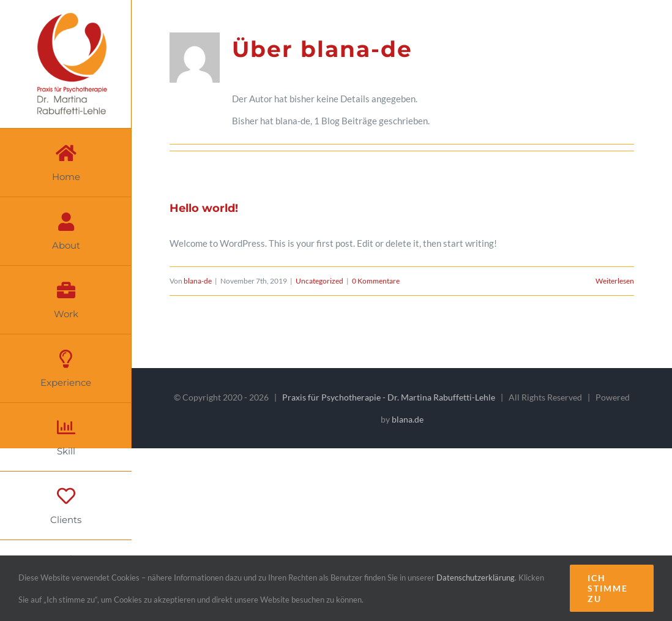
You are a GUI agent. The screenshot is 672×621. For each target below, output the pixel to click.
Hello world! (204, 208)
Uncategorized (319, 281)
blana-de (198, 281)
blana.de (408, 419)
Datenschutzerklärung (476, 578)
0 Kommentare (376, 281)
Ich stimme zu (608, 588)
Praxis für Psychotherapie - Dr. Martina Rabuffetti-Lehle (389, 397)
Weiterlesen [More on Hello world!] (615, 281)
